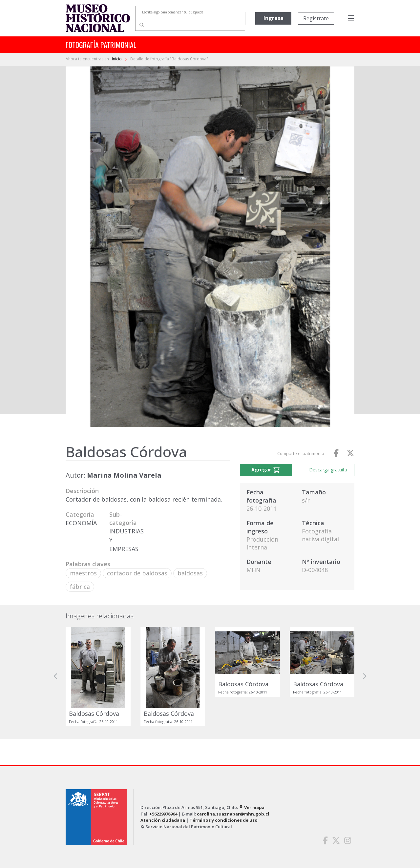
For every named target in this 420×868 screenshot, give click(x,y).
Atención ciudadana (163, 820)
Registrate (316, 18)
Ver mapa (252, 807)
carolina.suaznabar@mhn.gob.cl (233, 814)
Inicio (117, 59)
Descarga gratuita (328, 470)
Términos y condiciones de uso (224, 820)
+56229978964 (163, 814)
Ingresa (273, 18)
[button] (56, 676)
